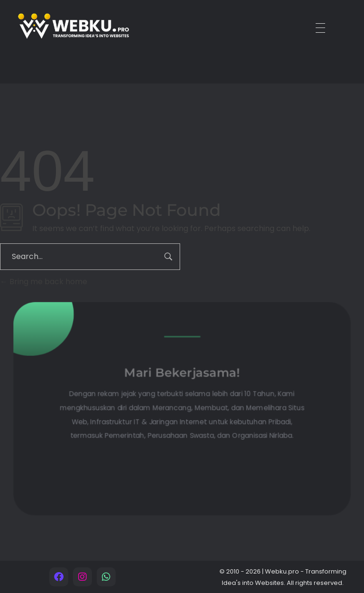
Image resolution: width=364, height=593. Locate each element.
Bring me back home (44, 282)
